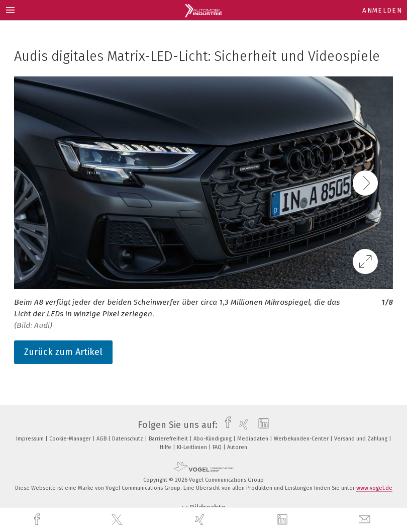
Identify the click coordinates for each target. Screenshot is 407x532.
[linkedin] (283, 520)
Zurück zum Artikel (63, 352)
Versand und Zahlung (362, 439)
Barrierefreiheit (169, 439)
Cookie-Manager (71, 439)
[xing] (201, 520)
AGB (102, 439)
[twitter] (118, 520)
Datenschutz (128, 439)
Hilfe (166, 447)
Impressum (31, 439)
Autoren (237, 447)
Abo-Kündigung (213, 439)
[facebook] (38, 520)
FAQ (218, 447)
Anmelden (382, 10)
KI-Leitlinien (193, 447)
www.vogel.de (374, 488)
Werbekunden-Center (302, 439)
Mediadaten (253, 439)
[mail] (366, 520)
